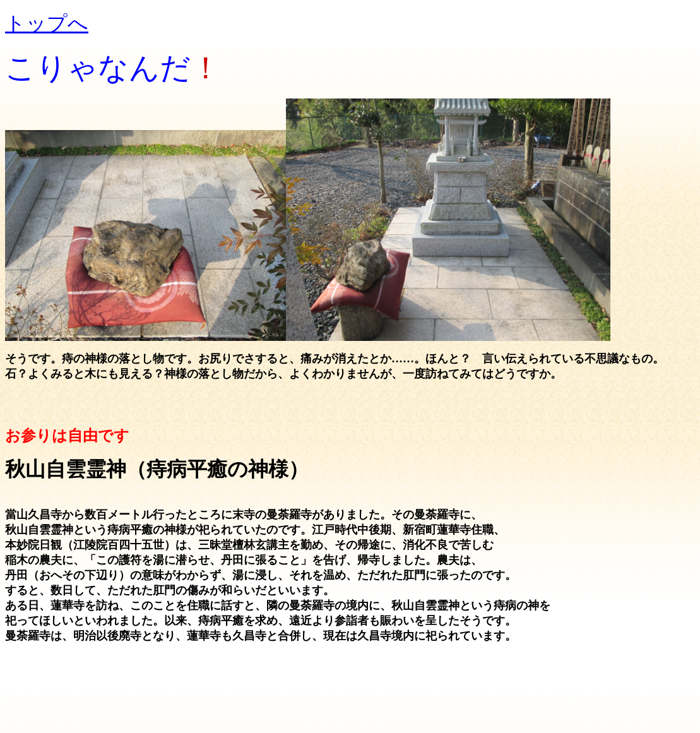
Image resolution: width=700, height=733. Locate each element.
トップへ (47, 23)
